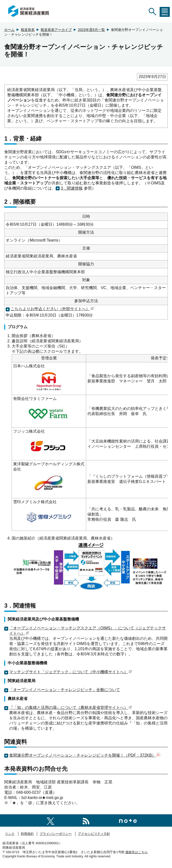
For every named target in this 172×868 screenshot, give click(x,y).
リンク (10, 834)
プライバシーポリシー (56, 834)
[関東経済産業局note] (128, 820)
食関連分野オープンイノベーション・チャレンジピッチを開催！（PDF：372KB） (85, 755)
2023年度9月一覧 (91, 30)
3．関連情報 (72, 188)
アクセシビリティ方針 (94, 834)
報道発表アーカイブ (56, 30)
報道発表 (28, 30)
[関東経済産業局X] (50, 820)
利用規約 (27, 834)
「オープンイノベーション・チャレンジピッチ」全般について (65, 690)
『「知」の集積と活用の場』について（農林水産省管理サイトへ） (71, 707)
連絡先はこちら (136, 852)
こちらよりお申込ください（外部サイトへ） (52, 309)
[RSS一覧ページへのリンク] (86, 820)
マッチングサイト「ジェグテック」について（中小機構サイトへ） (71, 672)
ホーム (9, 30)
